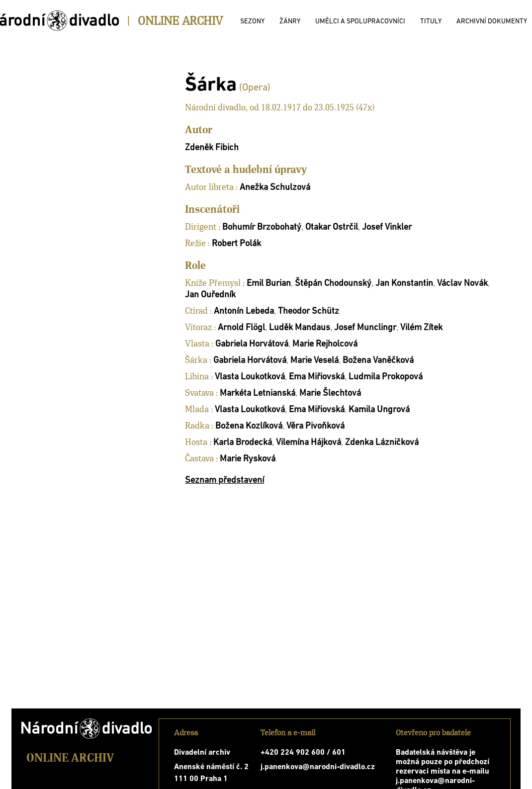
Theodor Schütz (309, 311)
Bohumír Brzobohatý (262, 227)
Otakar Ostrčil (332, 227)
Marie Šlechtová (330, 394)
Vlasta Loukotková (250, 377)
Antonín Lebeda (244, 311)
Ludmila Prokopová (386, 377)
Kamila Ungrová (379, 410)
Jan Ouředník (210, 295)
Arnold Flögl (241, 328)
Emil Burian (269, 284)
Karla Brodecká (243, 443)
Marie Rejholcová (325, 344)
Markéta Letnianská (258, 394)
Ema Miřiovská (317, 377)
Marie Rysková (248, 459)
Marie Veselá (314, 361)
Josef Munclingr (365, 328)
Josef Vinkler (387, 227)
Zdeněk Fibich (212, 148)
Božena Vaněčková (378, 361)
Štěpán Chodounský (333, 284)
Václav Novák (462, 284)
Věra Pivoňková (315, 426)
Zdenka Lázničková (382, 443)
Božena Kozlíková (249, 426)
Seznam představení (224, 481)
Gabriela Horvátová (252, 344)
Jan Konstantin (404, 284)
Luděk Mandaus (300, 328)
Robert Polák (236, 244)
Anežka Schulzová (275, 188)
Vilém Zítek (421, 328)
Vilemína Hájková (309, 443)
